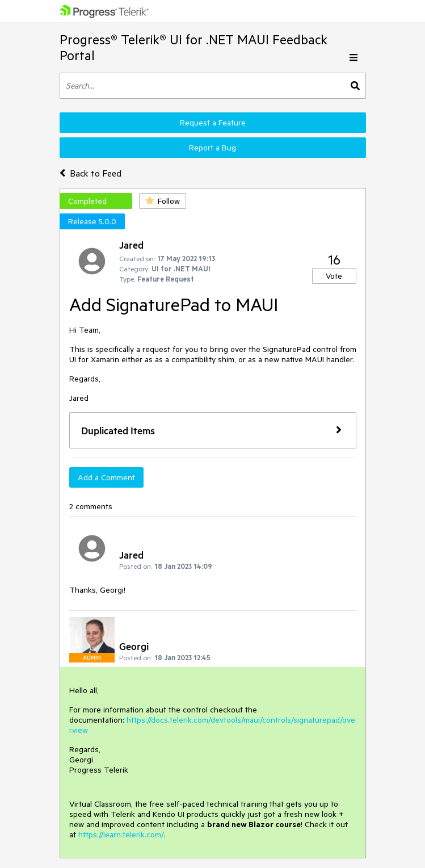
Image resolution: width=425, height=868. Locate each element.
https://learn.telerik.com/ (121, 835)
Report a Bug (212, 148)
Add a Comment (106, 477)
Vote (334, 276)
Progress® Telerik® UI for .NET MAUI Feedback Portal (193, 47)
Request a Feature (213, 123)
